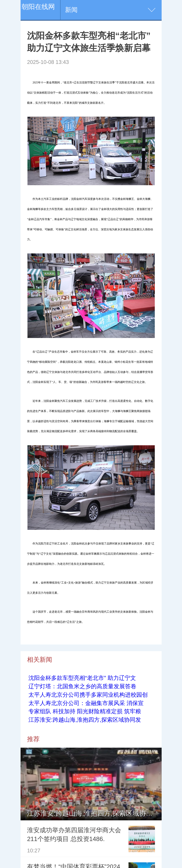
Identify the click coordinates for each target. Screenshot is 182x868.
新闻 (71, 10)
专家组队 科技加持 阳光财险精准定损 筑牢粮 (85, 711)
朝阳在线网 (38, 7)
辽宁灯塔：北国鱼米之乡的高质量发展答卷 (82, 686)
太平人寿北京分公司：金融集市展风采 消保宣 (86, 703)
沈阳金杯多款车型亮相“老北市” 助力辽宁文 (82, 678)
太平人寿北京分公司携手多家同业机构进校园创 (88, 695)
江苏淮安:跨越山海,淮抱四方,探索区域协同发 (85, 720)
